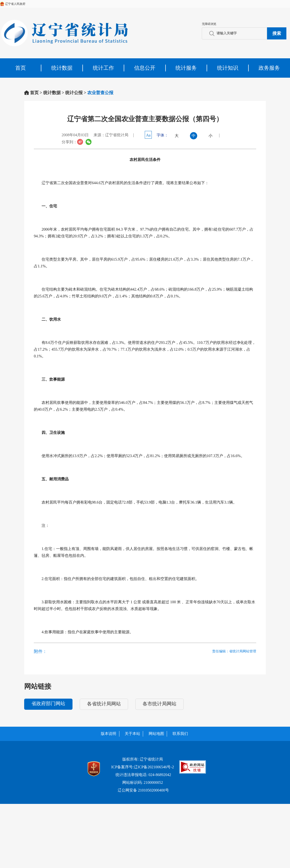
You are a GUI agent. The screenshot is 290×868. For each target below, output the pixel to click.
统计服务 (186, 68)
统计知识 (228, 68)
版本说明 (109, 734)
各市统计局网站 (159, 704)
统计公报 (74, 93)
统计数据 (62, 68)
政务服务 (269, 68)
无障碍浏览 (209, 24)
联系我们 (180, 734)
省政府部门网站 (48, 703)
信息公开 (145, 68)
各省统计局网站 (104, 704)
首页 (21, 68)
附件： (40, 651)
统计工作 (103, 68)
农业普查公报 (100, 93)
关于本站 (132, 734)
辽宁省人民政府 (15, 4)
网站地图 (156, 734)
